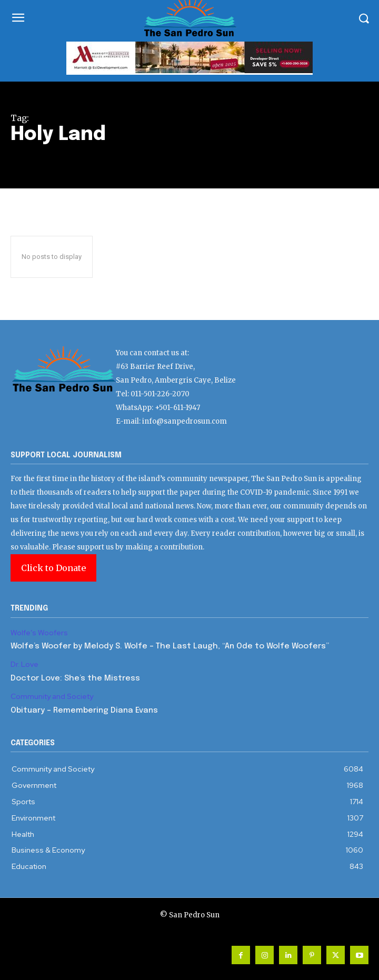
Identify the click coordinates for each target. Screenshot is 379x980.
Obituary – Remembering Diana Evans (84, 711)
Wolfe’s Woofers (39, 633)
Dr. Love (24, 664)
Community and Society (52, 697)
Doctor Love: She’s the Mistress (75, 678)
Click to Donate (53, 568)
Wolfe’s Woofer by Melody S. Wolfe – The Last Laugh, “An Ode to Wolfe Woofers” (170, 646)
